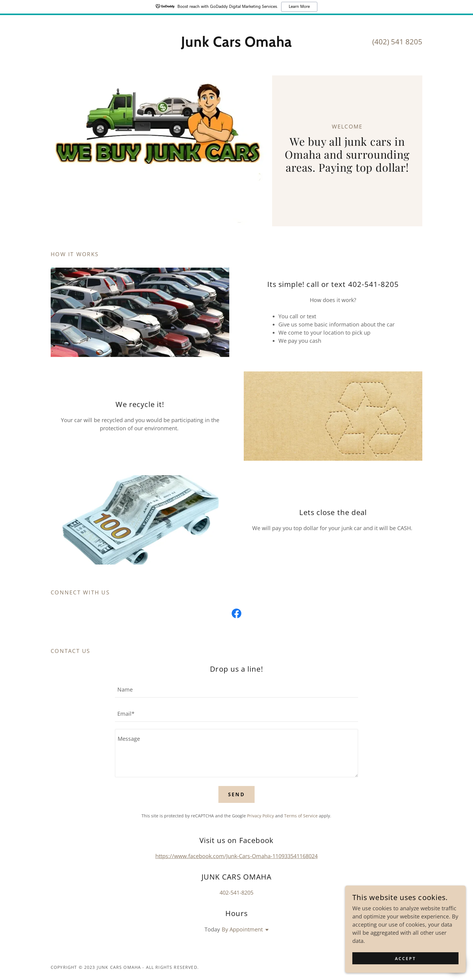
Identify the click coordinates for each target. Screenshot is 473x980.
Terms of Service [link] (301, 816)
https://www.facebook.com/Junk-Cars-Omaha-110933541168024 (237, 856)
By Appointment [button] (242, 929)
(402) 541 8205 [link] (397, 41)
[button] (266, 930)
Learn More (299, 7)
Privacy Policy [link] (260, 816)
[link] (237, 45)
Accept (406, 958)
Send (237, 794)
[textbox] (236, 689)
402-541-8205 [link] (237, 892)
